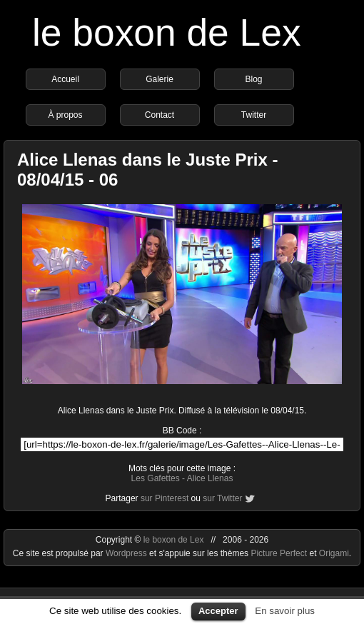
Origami (334, 553)
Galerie (160, 79)
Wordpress (127, 553)
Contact (160, 115)
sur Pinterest (165, 498)
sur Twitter (222, 498)
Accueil (65, 79)
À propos (65, 115)
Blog (253, 79)
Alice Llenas (210, 478)
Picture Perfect (279, 553)
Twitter (254, 115)
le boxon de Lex (167, 32)
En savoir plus (285, 611)
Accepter (218, 611)
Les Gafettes (156, 478)
